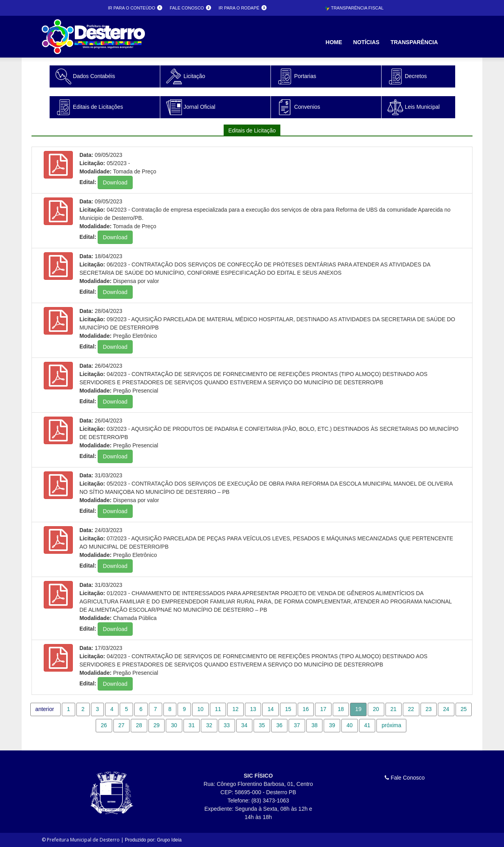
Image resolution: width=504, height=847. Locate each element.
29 (157, 725)
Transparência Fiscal (354, 8)
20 (376, 709)
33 (227, 725)
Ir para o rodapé (243, 8)
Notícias (366, 42)
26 (104, 725)
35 (262, 725)
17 (323, 709)
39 (332, 725)
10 (200, 709)
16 (306, 709)
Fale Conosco (405, 778)
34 (245, 725)
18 (341, 709)
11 (218, 709)
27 (122, 725)
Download (115, 182)
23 (429, 709)
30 (174, 725)
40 (350, 725)
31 (192, 725)
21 (394, 709)
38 (315, 725)
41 (367, 725)
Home (334, 42)
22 (411, 709)
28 (139, 725)
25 (464, 709)
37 (297, 725)
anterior (45, 709)
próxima (391, 725)
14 (271, 709)
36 (280, 725)
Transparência (414, 42)
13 (253, 709)
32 (209, 725)
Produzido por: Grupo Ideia (153, 840)
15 (288, 709)
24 (446, 709)
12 (235, 709)
